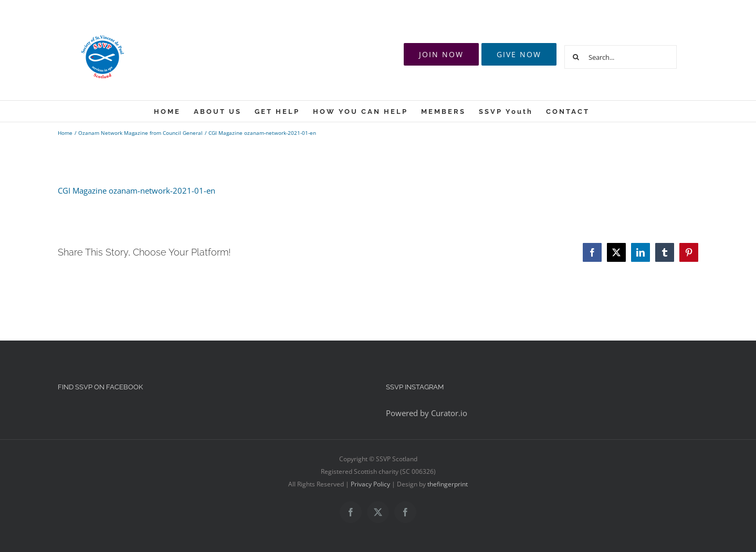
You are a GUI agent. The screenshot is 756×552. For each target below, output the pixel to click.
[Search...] (621, 57)
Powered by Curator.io (427, 413)
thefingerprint (448, 484)
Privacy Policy (370, 484)
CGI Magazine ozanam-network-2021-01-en (136, 190)
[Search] (576, 57)
